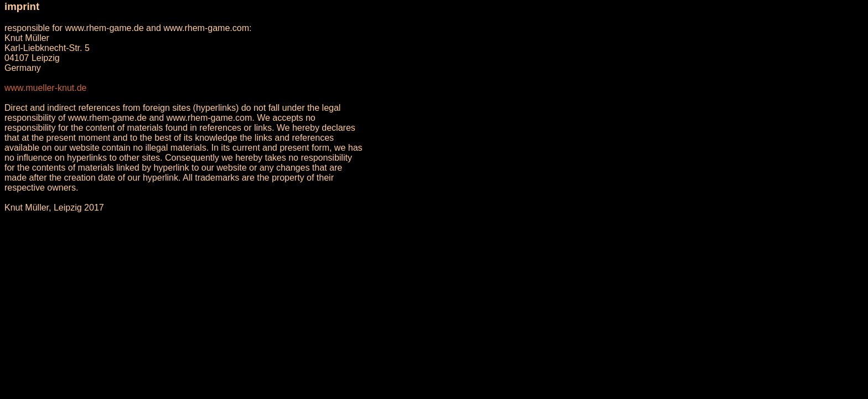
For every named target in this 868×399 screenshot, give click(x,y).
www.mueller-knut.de (46, 88)
